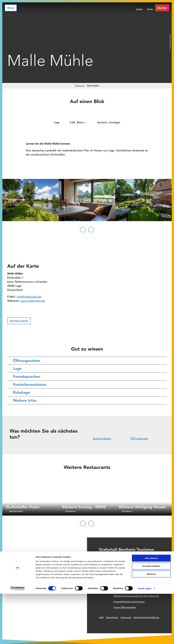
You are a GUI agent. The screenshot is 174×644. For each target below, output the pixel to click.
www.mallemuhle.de (33, 301)
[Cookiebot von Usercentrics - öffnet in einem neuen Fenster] (18, 639)
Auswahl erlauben (151, 616)
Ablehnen (151, 624)
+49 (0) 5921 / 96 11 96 (119, 564)
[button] (19, 321)
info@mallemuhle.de (29, 297)
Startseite (80, 86)
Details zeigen (145, 639)
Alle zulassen (151, 608)
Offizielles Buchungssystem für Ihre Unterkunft (136, 596)
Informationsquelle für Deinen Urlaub (132, 590)
